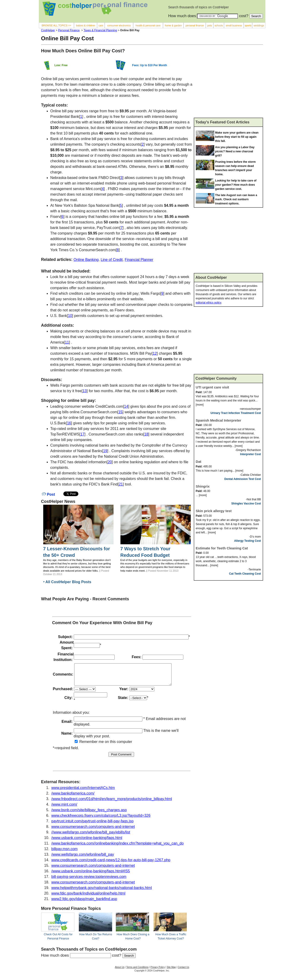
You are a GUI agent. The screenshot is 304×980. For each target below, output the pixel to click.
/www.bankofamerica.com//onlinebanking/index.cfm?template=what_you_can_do (117, 847)
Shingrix (203, 486)
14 (126, 406)
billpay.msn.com (64, 853)
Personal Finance (69, 30)
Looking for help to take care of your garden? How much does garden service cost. (236, 185)
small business (234, 25)
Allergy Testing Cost (248, 541)
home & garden (173, 25)
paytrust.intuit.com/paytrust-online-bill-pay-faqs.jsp (92, 825)
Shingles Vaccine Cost (246, 504)
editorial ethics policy (209, 303)
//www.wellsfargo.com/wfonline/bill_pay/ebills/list (91, 836)
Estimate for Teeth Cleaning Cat (222, 548)
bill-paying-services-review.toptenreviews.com (89, 881)
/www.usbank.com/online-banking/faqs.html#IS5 (91, 875)
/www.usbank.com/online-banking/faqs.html (87, 842)
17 (82, 434)
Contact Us (183, 971)
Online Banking (86, 260)
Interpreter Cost (251, 454)
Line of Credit (112, 260)
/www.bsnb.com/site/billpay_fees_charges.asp (89, 814)
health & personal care (148, 25)
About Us (120, 971)
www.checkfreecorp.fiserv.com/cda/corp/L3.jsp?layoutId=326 (101, 820)
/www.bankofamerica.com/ (73, 797)
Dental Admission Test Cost (243, 479)
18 (146, 434)
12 (155, 353)
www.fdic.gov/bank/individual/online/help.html (88, 897)
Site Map (171, 971)
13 (85, 391)
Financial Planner (139, 260)
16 (69, 423)
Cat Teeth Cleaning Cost (245, 574)
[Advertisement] (228, 83)
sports (248, 25)
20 (110, 462)
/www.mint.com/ (64, 809)
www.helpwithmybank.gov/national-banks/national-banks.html (102, 892)
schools (219, 25)
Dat (199, 462)
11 (67, 342)
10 (70, 316)
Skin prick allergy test (214, 511)
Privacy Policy (158, 971)
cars (101, 25)
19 (105, 451)
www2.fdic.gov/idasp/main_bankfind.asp (84, 903)
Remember (86, 746)
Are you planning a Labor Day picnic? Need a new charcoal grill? (235, 151)
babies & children (86, 25)
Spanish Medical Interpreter (219, 420)
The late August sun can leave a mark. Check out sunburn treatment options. (236, 199)
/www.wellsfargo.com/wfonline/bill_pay (83, 859)
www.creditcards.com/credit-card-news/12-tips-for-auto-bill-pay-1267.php (111, 864)
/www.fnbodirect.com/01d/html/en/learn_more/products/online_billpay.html (112, 803)
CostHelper (48, 30)
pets (209, 25)
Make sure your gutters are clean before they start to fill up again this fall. (237, 137)
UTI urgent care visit (212, 387)
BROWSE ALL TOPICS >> (56, 25)
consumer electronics (119, 25)
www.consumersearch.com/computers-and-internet (93, 831)
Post (48, 494)
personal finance (195, 25)
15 (120, 412)
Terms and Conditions (137, 971)
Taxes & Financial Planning (100, 30)
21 (121, 484)
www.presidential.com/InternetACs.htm (83, 792)
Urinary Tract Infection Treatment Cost (236, 413)
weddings (259, 25)
